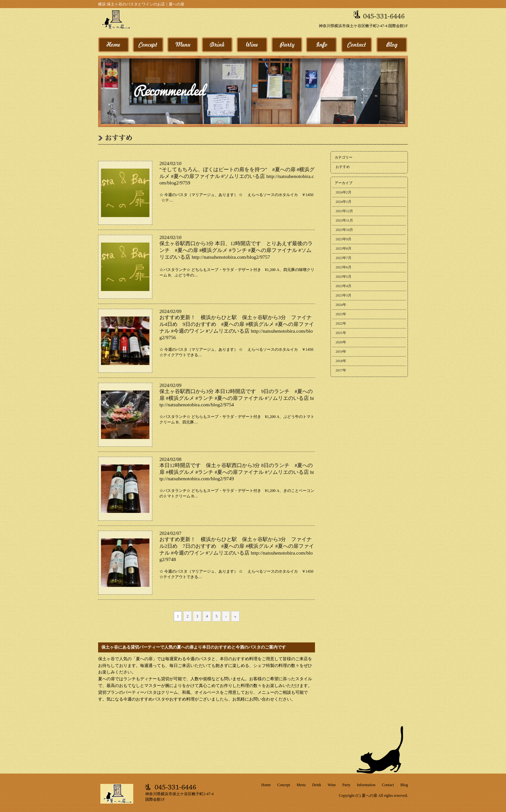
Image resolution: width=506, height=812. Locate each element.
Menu (301, 785)
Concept (284, 785)
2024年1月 (344, 202)
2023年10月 (344, 230)
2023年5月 (344, 276)
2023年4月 (344, 286)
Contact (388, 785)
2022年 (341, 323)
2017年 (341, 370)
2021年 (341, 333)
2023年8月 (344, 248)
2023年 (341, 314)
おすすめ (343, 167)
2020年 (341, 342)
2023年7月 (344, 258)
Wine (332, 785)
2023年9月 (344, 239)
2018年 (341, 361)
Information (366, 785)
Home (266, 785)
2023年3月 (344, 295)
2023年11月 (344, 220)
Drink (317, 785)
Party (346, 785)
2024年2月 (344, 192)
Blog (404, 785)
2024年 (341, 305)
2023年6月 (344, 267)
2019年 (341, 351)
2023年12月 (344, 211)
